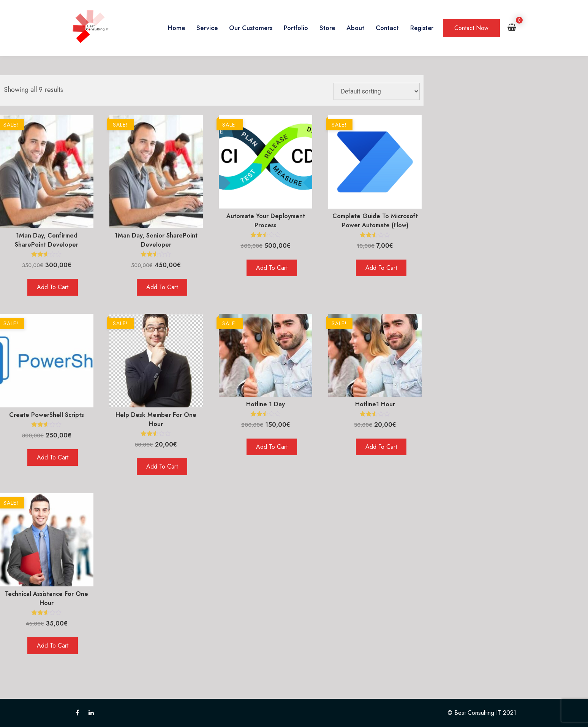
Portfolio (296, 28)
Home (176, 28)
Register (422, 28)
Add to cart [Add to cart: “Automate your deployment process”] (272, 268)
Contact (387, 28)
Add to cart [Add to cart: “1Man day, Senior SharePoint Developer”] (162, 287)
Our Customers (251, 28)
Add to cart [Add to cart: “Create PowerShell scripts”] (53, 457)
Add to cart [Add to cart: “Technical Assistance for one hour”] (53, 645)
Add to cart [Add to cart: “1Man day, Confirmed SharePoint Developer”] (53, 287)
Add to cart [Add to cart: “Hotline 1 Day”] (272, 447)
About (355, 28)
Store (327, 28)
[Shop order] (377, 91)
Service (207, 28)
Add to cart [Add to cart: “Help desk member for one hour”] (162, 466)
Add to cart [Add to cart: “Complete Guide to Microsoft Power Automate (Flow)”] (381, 268)
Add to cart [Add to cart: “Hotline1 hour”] (381, 447)
